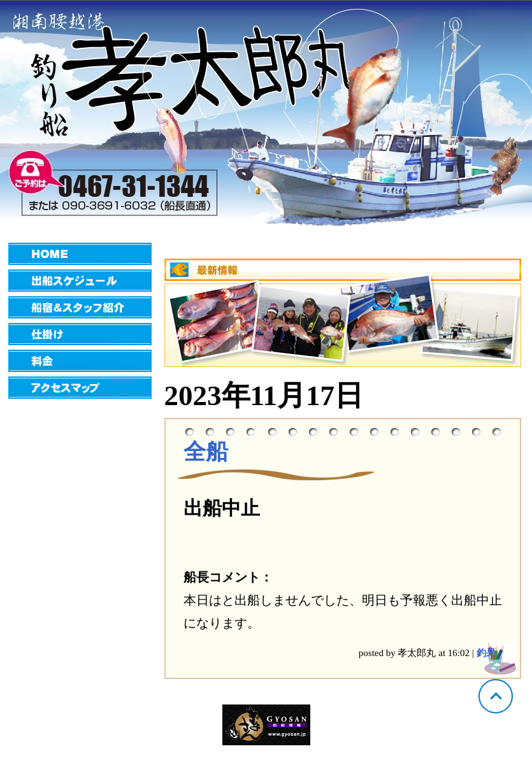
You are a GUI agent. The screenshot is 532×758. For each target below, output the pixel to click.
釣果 (486, 653)
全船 (206, 452)
